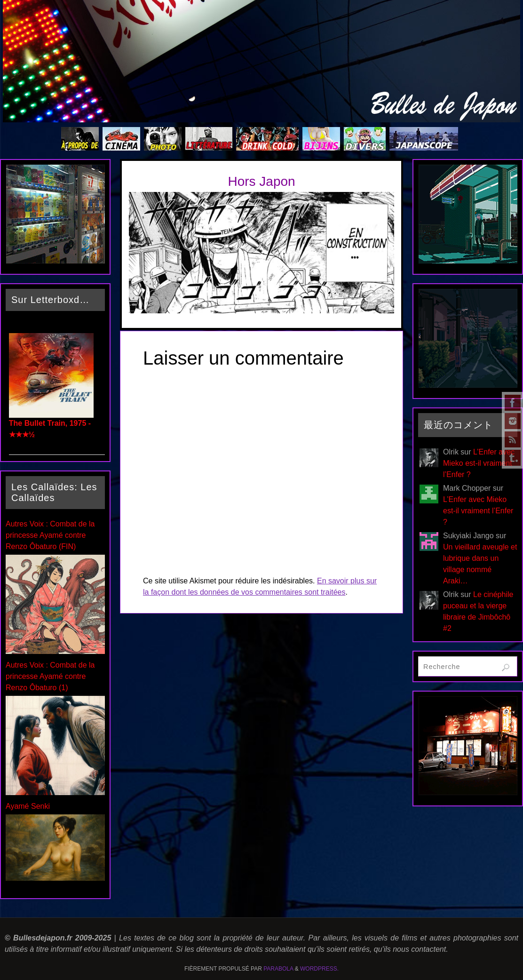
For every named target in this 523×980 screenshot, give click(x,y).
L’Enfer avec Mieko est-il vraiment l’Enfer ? (479, 463)
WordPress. (319, 969)
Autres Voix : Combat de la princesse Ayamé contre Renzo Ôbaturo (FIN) (50, 535)
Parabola (278, 969)
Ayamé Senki (28, 806)
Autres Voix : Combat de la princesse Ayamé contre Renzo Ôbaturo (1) (50, 676)
